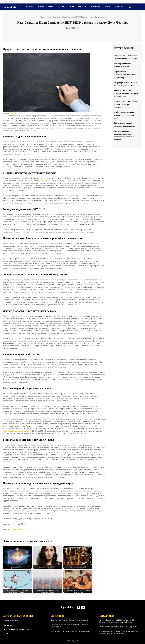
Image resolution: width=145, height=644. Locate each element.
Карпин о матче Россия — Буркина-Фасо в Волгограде (70, 620)
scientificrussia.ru (15, 113)
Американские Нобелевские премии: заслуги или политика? (125, 116)
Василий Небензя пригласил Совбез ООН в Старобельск (118, 627)
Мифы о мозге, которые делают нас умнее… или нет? (125, 127)
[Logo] (10, 7)
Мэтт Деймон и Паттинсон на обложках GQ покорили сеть (71, 631)
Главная (43, 17)
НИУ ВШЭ (44, 181)
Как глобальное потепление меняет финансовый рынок (123, 59)
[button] (130, 7)
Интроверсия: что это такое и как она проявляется (124, 91)
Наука (49, 17)
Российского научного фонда (16, 431)
